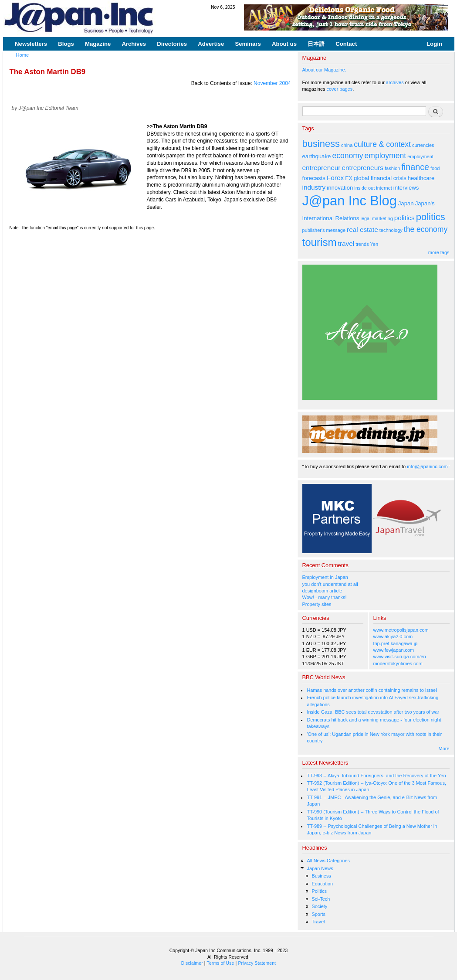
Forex (335, 178)
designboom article (322, 591)
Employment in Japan (325, 577)
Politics (319, 891)
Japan (406, 203)
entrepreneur (322, 168)
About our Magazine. (324, 70)
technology (391, 230)
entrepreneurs (362, 168)
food (435, 168)
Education (322, 884)
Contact (346, 44)
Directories (172, 44)
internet (384, 188)
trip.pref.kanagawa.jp (396, 643)
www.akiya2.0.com (393, 636)
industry (314, 187)
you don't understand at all (330, 584)
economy (347, 156)
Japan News (320, 868)
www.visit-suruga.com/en (400, 657)
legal (365, 218)
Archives (134, 44)
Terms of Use (221, 963)
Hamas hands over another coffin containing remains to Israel (372, 690)
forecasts (314, 178)
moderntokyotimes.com (398, 664)
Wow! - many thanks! (325, 597)
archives (395, 82)
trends (362, 244)
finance (415, 167)
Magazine (98, 44)
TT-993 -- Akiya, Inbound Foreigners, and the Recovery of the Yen (376, 776)
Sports (318, 914)
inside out (364, 188)
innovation (340, 188)
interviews (406, 188)
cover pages (340, 89)
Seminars (248, 44)
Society (319, 906)
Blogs (66, 44)
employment (386, 156)
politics (405, 218)
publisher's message (324, 230)
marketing (383, 218)
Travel (318, 922)
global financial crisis (380, 178)
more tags (439, 252)
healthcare (421, 178)
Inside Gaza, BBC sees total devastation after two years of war (373, 712)
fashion (392, 168)
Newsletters (31, 44)
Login (434, 44)
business (321, 144)
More (444, 749)
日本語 (316, 44)
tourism (320, 242)
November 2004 (272, 83)
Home (23, 55)
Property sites (317, 604)
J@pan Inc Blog (350, 201)
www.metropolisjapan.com (401, 630)
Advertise (211, 44)
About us (284, 44)
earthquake (317, 156)
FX (349, 178)
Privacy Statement (257, 963)
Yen (374, 244)
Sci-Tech (321, 899)
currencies (423, 145)
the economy (426, 229)
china (347, 145)
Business (321, 876)
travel (346, 243)
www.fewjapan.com (394, 650)
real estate (362, 230)
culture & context (382, 144)
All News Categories (328, 861)
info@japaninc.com (427, 466)
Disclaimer (192, 963)
